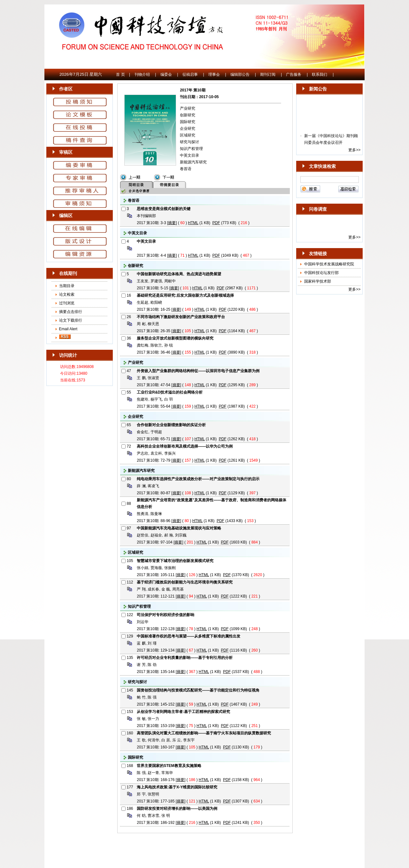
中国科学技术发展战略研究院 (329, 264)
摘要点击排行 (71, 312)
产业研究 (188, 108)
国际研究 (188, 122)
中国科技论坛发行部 (321, 273)
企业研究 (188, 129)
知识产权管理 (191, 149)
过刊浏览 (67, 303)
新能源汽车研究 (193, 162)
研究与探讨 (189, 142)
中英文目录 (189, 155)
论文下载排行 (71, 320)
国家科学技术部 (318, 281)
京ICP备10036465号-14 (205, 842)
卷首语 (186, 169)
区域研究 (188, 135)
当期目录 (67, 286)
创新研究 (188, 115)
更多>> (354, 150)
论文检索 (67, 294)
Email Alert (68, 329)
